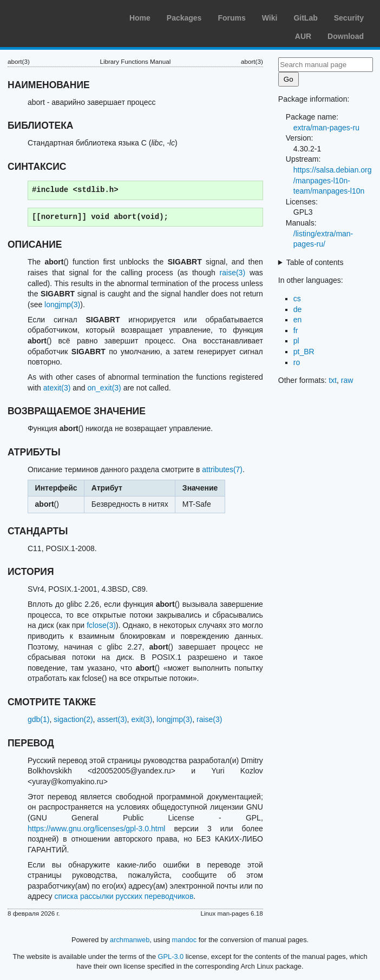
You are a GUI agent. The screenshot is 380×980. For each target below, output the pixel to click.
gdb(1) (38, 719)
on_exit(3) (104, 388)
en (298, 320)
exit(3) (142, 719)
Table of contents (315, 262)
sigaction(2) (73, 719)
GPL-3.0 (171, 956)
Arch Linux (60, 16)
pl (296, 341)
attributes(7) (222, 469)
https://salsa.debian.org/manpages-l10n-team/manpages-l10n (333, 180)
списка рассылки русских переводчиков (124, 896)
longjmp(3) (62, 304)
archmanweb (130, 940)
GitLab (305, 18)
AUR (303, 36)
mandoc (185, 940)
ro (297, 362)
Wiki (270, 18)
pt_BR (304, 352)
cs (297, 299)
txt (333, 380)
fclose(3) (101, 625)
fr (296, 330)
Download (346, 36)
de (298, 309)
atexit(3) (57, 388)
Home (140, 18)
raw (347, 380)
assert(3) (112, 719)
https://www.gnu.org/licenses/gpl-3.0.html (96, 829)
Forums (231, 18)
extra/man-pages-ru (326, 128)
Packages (184, 18)
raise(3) (232, 273)
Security (349, 18)
